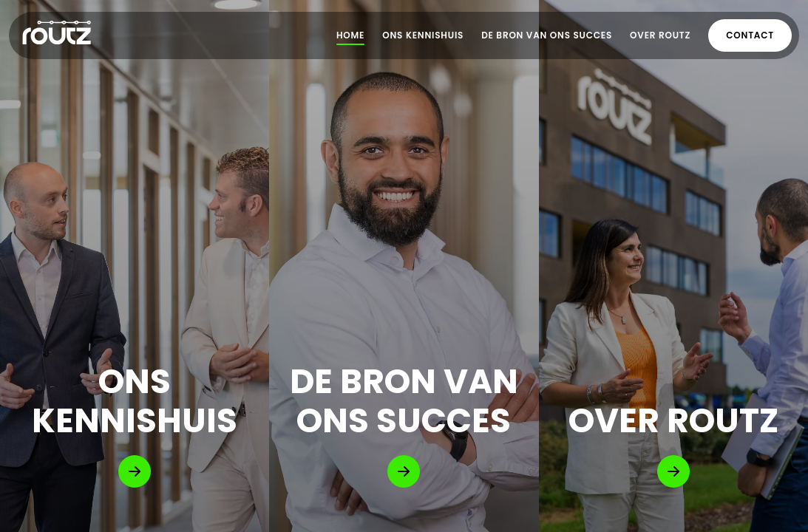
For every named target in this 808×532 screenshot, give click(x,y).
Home (350, 35)
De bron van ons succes (547, 35)
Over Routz (660, 35)
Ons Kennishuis (423, 35)
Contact (750, 35)
